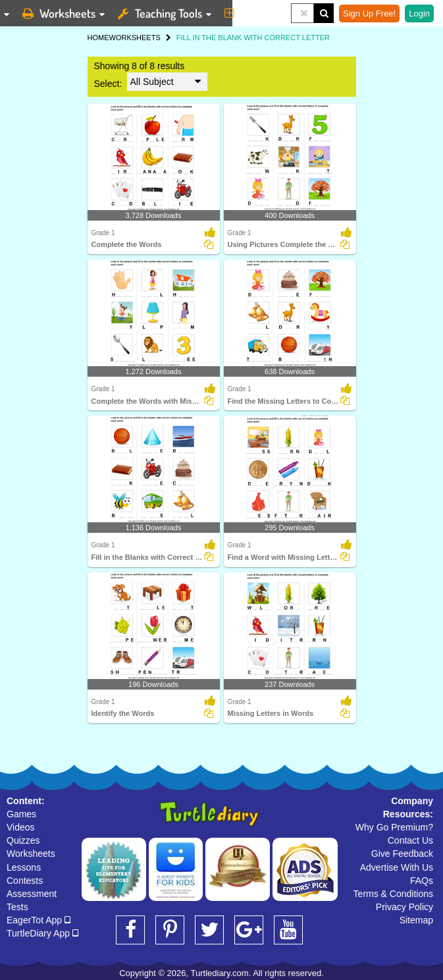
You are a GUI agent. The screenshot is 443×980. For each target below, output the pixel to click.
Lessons (24, 867)
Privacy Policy (404, 907)
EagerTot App (39, 920)
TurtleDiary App (42, 933)
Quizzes (23, 840)
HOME (98, 38)
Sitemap (416, 920)
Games (21, 814)
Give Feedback (402, 854)
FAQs (422, 881)
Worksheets (31, 854)
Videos (21, 827)
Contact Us (410, 840)
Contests (25, 881)
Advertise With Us (397, 867)
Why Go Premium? (394, 827)
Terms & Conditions (393, 894)
